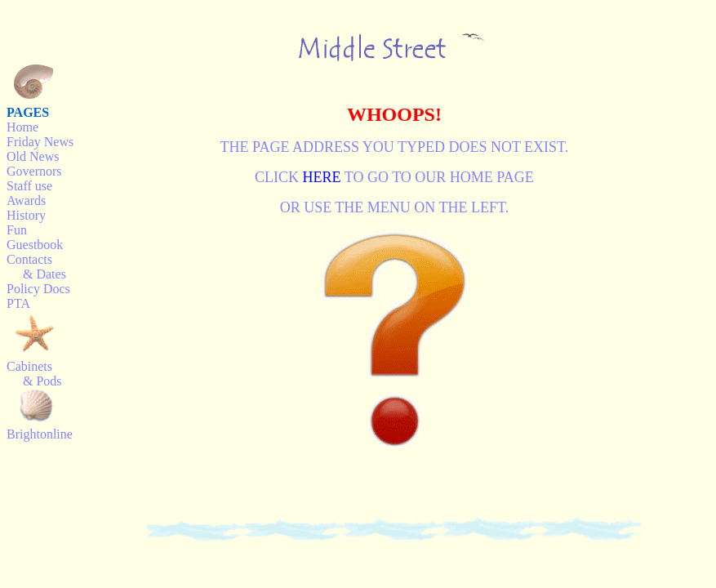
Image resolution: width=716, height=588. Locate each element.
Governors (34, 171)
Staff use (29, 186)
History (26, 215)
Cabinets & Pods (34, 374)
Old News (33, 156)
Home (22, 127)
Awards (26, 200)
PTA (18, 303)
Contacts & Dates (36, 267)
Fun (17, 230)
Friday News (40, 142)
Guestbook (35, 245)
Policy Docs (38, 289)
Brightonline (40, 434)
